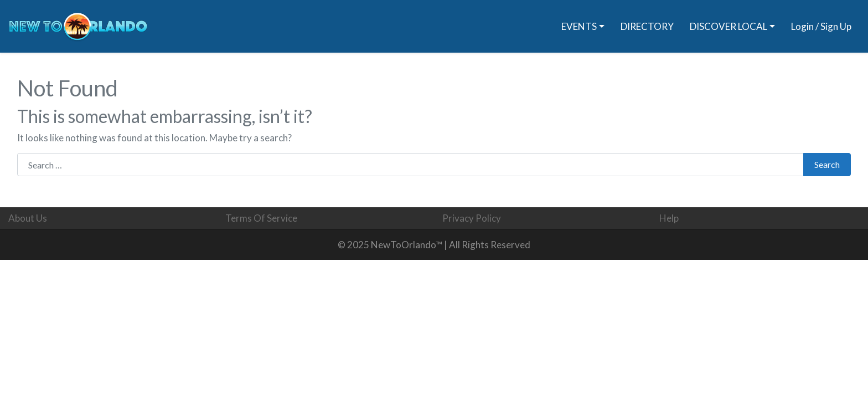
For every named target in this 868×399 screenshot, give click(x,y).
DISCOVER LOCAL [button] (728, 26)
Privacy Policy (472, 218)
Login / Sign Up (821, 26)
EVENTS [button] (579, 26)
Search (827, 164)
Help (669, 218)
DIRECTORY (647, 26)
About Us (28, 218)
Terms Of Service (261, 218)
